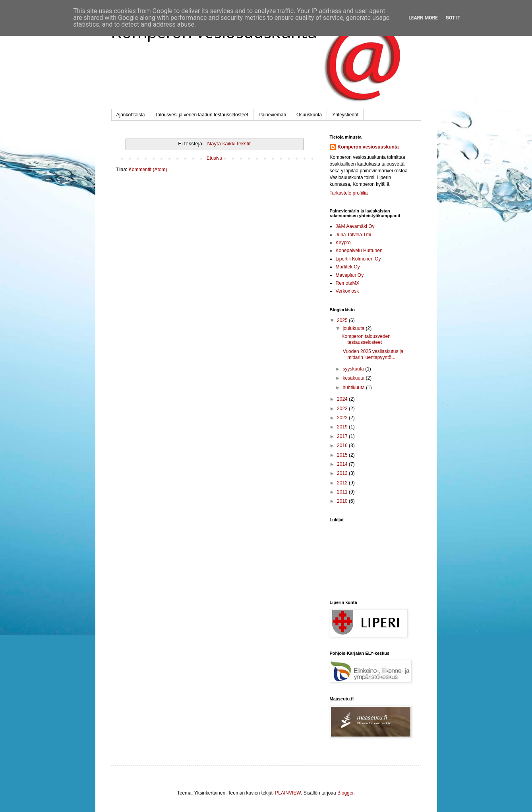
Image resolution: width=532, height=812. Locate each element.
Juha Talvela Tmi (354, 235)
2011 (343, 492)
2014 (343, 464)
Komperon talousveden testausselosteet (366, 339)
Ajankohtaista (131, 115)
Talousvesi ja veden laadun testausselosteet (202, 115)
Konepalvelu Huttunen (359, 251)
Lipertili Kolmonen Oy (358, 259)
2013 (343, 473)
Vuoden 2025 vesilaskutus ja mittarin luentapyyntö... (372, 354)
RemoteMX (348, 283)
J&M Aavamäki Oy (355, 226)
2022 (343, 418)
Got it (453, 18)
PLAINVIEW (288, 793)
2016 (343, 446)
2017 (343, 436)
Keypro (343, 243)
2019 (343, 427)
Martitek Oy (348, 267)
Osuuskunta (309, 115)
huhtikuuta (354, 388)
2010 (343, 501)
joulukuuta (354, 328)
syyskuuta (354, 369)
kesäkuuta (354, 378)
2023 (343, 409)
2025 (343, 320)
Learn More (423, 18)
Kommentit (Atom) (148, 170)
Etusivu (214, 158)
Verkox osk (347, 291)
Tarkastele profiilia (349, 193)
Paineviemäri (272, 115)
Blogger (345, 793)
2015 (343, 455)
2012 (343, 483)
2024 (343, 399)
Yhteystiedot (345, 115)
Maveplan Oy (350, 275)
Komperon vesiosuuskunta (368, 147)
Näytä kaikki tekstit (229, 144)
